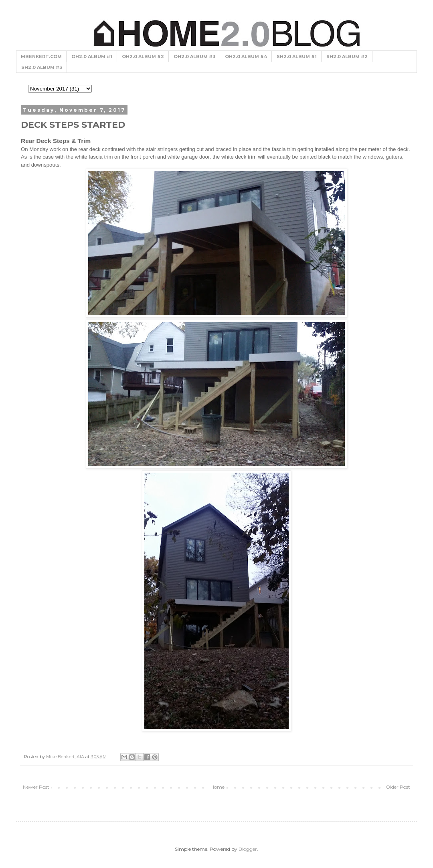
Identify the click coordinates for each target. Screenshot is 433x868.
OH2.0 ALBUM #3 (194, 56)
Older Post (398, 787)
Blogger (248, 849)
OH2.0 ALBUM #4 (246, 56)
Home (218, 787)
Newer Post (36, 787)
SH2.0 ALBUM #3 (42, 67)
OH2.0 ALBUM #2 (143, 56)
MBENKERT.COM (41, 56)
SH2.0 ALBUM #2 (347, 56)
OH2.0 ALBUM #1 (92, 56)
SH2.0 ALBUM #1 (297, 56)
